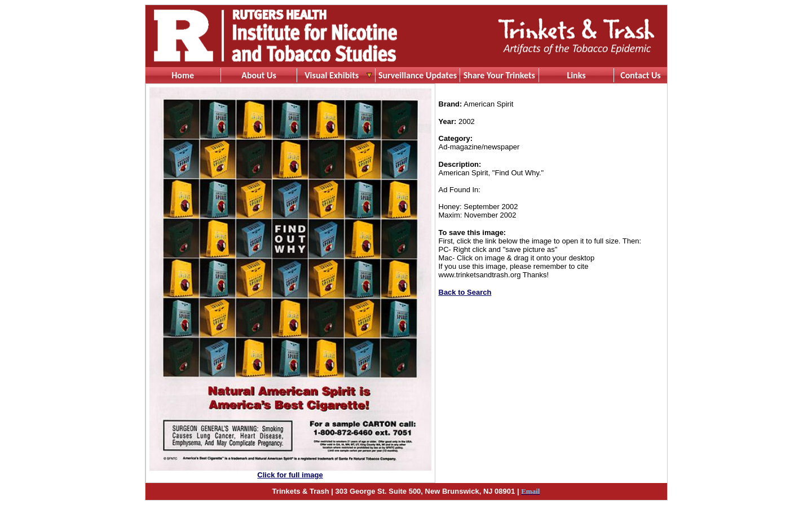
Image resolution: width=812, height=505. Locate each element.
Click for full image (290, 475)
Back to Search (465, 292)
